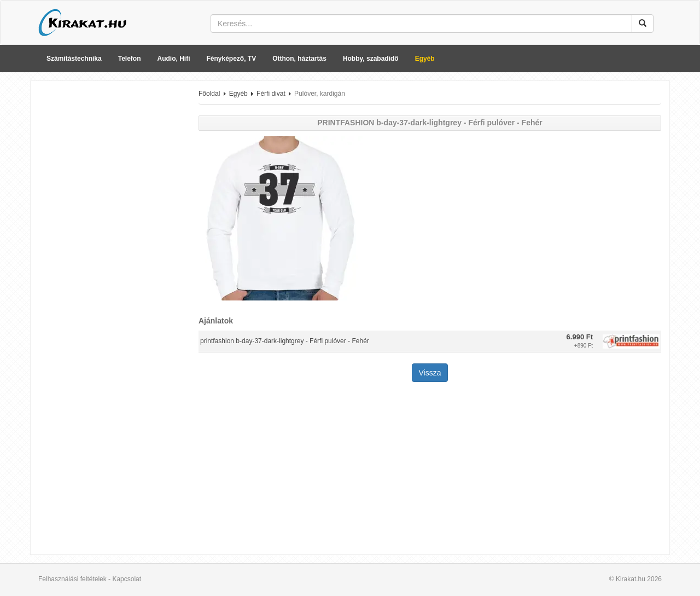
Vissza (430, 373)
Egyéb (425, 59)
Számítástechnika (74, 59)
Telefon (130, 59)
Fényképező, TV (232, 59)
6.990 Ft (580, 337)
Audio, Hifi (174, 59)
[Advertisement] (110, 253)
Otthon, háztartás (299, 59)
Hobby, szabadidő (371, 59)
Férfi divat (271, 94)
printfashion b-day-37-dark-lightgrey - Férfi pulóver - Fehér (285, 341)
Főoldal (209, 94)
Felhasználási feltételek (72, 579)
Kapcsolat (127, 579)
